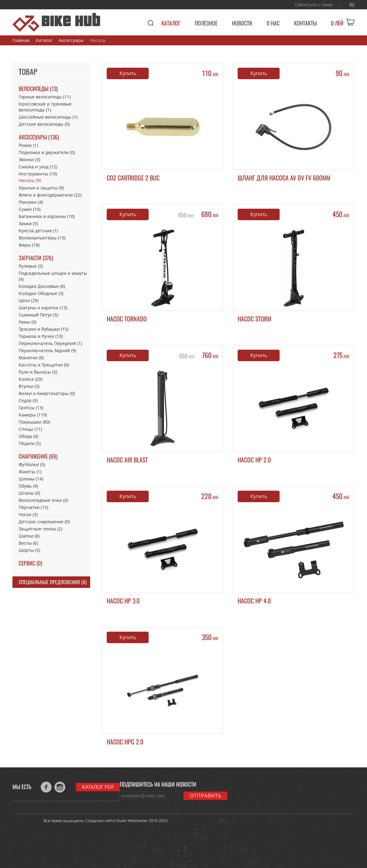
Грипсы (31, 408)
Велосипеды (38, 89)
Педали (30, 443)
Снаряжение (38, 456)
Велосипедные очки (43, 500)
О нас (273, 23)
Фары (29, 245)
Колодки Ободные (41, 293)
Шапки (29, 536)
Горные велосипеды (45, 97)
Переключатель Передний (50, 343)
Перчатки (33, 507)
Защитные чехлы (40, 529)
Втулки (29, 386)
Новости (242, 23)
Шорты (29, 550)
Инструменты (38, 174)
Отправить (206, 796)
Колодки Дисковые (42, 286)
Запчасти (36, 258)
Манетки (31, 358)
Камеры (33, 415)
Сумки (30, 209)
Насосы (30, 180)
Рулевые (31, 266)
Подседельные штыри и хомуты (53, 276)
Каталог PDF (98, 787)
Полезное (206, 23)
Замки (28, 223)
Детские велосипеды (44, 124)
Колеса (30, 379)
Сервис (30, 563)
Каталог (171, 23)
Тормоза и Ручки (41, 336)
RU (352, 5)
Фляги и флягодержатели (50, 195)
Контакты (305, 23)
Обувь (28, 486)
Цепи (29, 300)
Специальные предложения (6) (53, 582)
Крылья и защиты (41, 188)
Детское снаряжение (44, 522)
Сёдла (28, 400)
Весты (28, 543)
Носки (28, 514)
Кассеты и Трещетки (44, 365)
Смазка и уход (38, 167)
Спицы (30, 429)
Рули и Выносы (38, 372)
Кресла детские (38, 231)
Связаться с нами (314, 5)
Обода (28, 436)
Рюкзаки (31, 202)
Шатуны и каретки (43, 308)
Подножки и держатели (47, 152)
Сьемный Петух (38, 315)
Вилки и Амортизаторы (47, 393)
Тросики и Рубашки (44, 329)
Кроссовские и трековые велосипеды (45, 107)
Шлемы (31, 479)
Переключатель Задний (47, 350)
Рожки (28, 145)
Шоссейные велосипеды (48, 117)
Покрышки (34, 422)
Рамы (28, 322)
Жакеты (30, 472)
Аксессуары (39, 137)
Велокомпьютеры (42, 238)
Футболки (32, 464)
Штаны (29, 493)
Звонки (29, 159)
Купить (128, 73)
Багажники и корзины (47, 216)
